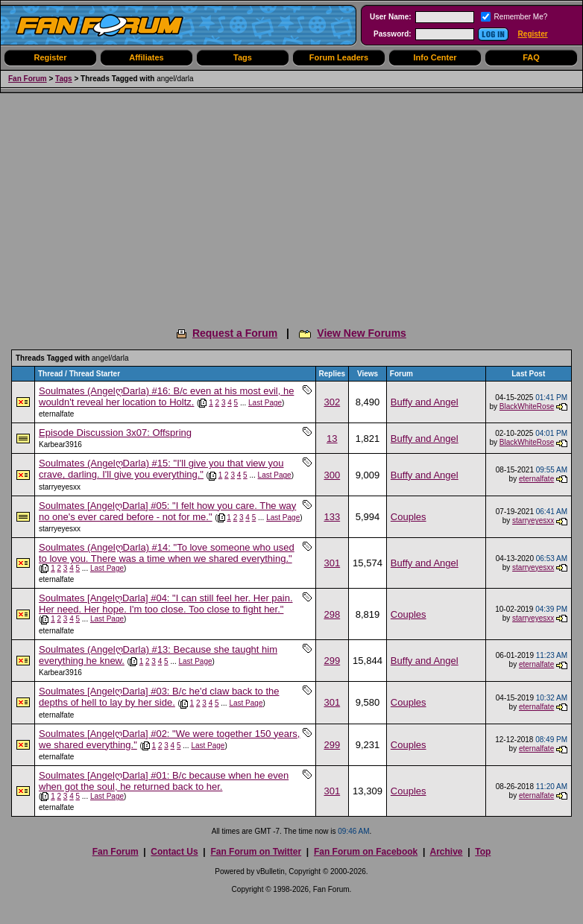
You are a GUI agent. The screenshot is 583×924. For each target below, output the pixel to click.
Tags (243, 57)
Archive (446, 852)
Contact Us (174, 852)
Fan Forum (28, 79)
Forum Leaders (339, 57)
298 (332, 614)
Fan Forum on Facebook (366, 852)
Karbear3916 (60, 444)
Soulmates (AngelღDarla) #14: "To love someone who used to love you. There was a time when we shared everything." (167, 553)
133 (332, 517)
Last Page (265, 403)
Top (483, 852)
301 (332, 563)
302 (332, 402)
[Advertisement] (291, 205)
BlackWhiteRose (527, 406)
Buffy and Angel (425, 402)
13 (332, 439)
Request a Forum (235, 333)
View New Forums (362, 333)
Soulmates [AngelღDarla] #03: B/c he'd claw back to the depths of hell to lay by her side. (159, 697)
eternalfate (56, 414)
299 (332, 661)
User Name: (391, 17)
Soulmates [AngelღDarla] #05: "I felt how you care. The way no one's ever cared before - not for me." (167, 511)
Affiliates (146, 57)
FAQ (531, 57)
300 (332, 475)
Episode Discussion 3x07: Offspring (115, 433)
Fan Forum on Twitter (256, 852)
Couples (409, 517)
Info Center (435, 57)
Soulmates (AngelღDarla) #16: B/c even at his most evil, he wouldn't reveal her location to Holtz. (166, 396)
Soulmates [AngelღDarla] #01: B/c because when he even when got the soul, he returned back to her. (164, 781)
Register (533, 34)
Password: (393, 34)
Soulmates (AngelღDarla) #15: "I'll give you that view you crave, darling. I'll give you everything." (161, 469)
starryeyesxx (60, 487)
